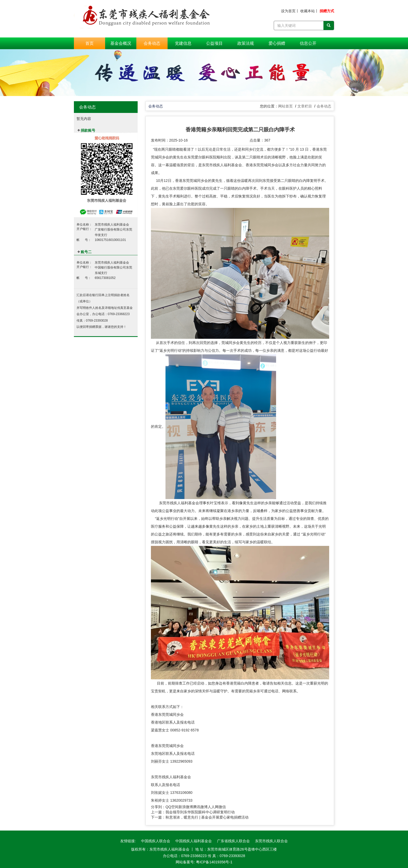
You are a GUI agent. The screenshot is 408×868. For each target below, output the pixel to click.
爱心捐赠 (277, 43)
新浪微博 (186, 807)
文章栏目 (305, 106)
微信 (222, 807)
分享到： (158, 807)
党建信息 (183, 43)
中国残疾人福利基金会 (194, 841)
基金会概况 (121, 43)
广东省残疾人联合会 (233, 841)
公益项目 (214, 43)
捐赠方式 (327, 11)
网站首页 (285, 106)
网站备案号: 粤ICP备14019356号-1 (204, 862)
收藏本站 (308, 11)
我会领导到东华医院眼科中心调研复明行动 (200, 812)
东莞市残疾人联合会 (271, 841)
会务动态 (152, 43)
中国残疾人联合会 (156, 841)
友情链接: (128, 841)
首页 (90, 43)
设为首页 (288, 11)
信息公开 (308, 43)
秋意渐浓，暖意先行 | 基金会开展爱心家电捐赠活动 (207, 817)
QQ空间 (172, 807)
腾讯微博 (200, 807)
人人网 (213, 807)
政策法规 (246, 43)
